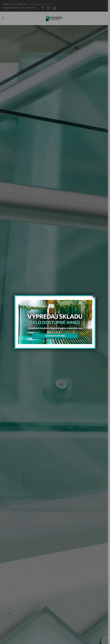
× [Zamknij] (95, 296)
